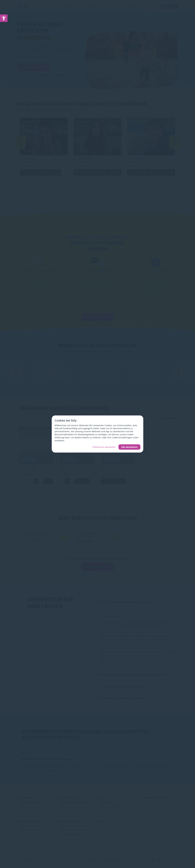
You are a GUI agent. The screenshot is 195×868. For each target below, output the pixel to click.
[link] (4, 18)
